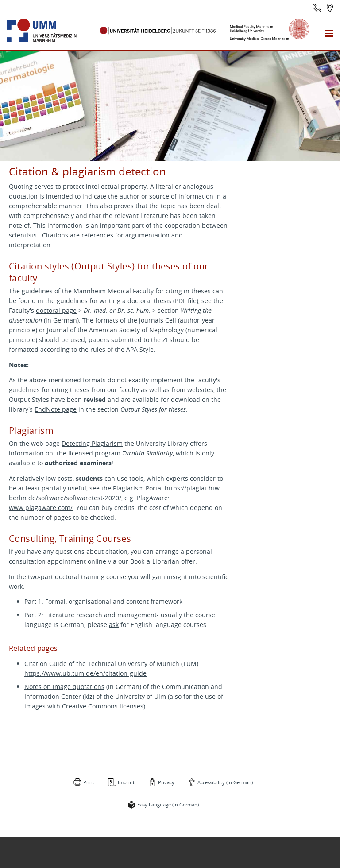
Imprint (126, 782)
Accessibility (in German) (225, 782)
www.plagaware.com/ (41, 508)
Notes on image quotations (64, 687)
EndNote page (56, 409)
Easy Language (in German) (168, 804)
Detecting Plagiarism (92, 443)
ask (114, 625)
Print (89, 782)
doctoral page (56, 310)
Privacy (166, 782)
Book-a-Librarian (155, 561)
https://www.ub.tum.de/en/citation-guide (85, 673)
